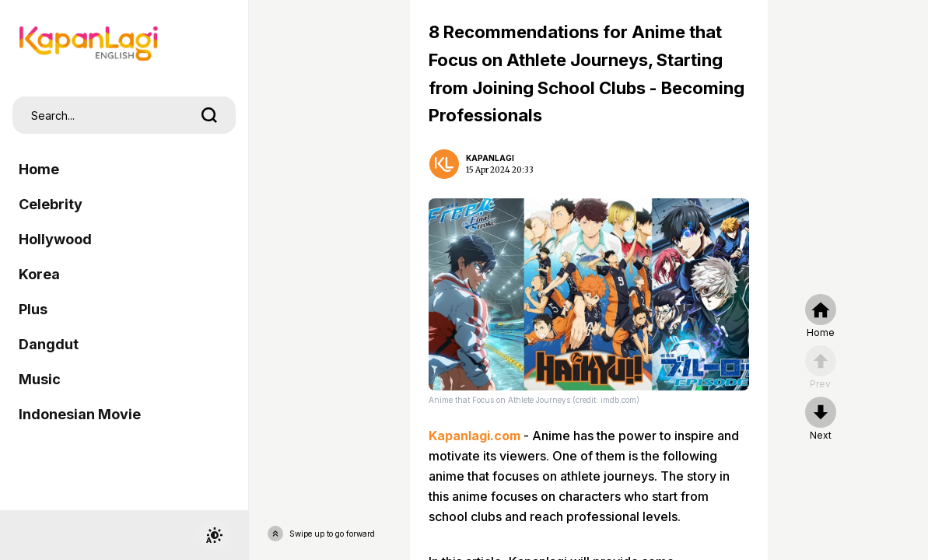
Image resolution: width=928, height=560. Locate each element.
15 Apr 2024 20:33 (500, 170)
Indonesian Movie (80, 414)
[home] (821, 317)
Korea (39, 274)
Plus (33, 309)
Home (39, 169)
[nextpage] (821, 419)
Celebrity (51, 204)
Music (40, 379)
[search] (209, 115)
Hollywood (55, 239)
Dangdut (49, 344)
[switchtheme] (214, 535)
